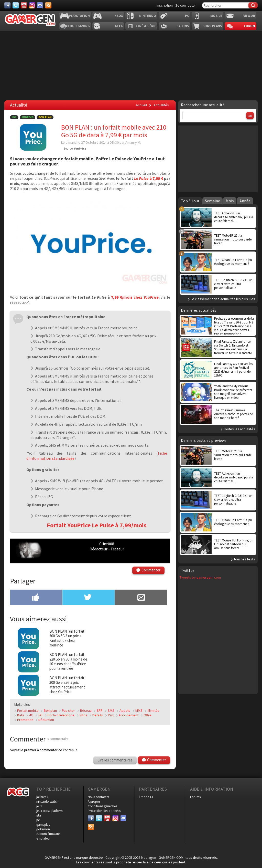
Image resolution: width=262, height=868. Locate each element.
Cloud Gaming (78, 26)
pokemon (43, 829)
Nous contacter (98, 797)
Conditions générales (102, 806)
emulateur (43, 838)
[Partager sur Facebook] (36, 598)
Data (21, 715)
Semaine (212, 201)
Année (245, 201)
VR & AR (249, 16)
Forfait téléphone (61, 715)
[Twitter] (16, 5)
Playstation (79, 16)
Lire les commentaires (115, 760)
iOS (14, 117)
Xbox (119, 16)
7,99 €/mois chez (134, 297)
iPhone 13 (146, 797)
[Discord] (40, 5)
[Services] (48, 5)
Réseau (86, 710)
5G (40, 715)
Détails (98, 715)
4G (31, 715)
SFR (100, 710)
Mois (230, 201)
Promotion (25, 720)
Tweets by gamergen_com (200, 577)
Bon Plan (45, 117)
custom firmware (48, 834)
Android (28, 117)
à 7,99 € (149, 178)
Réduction (46, 720)
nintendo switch (47, 802)
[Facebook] (7, 5)
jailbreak (42, 797)
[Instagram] (32, 5)
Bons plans (212, 26)
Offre (148, 715)
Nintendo (148, 16)
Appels (125, 710)
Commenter (151, 570)
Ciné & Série (146, 26)
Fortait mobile (28, 710)
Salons (183, 26)
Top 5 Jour (190, 201)
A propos (94, 802)
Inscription (165, 5)
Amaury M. (133, 142)
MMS (139, 710)
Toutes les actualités (239, 429)
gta (39, 815)
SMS (111, 710)
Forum (249, 26)
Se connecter (186, 5)
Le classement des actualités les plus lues (223, 299)
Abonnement (129, 715)
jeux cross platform (50, 811)
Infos (83, 715)
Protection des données (104, 811)
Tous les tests (244, 559)
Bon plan (50, 710)
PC (187, 16)
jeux (39, 806)
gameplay (43, 825)
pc (38, 820)
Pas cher (68, 710)
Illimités (154, 710)
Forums (195, 797)
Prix (111, 715)
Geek (119, 26)
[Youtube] (24, 5)
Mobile (216, 16)
